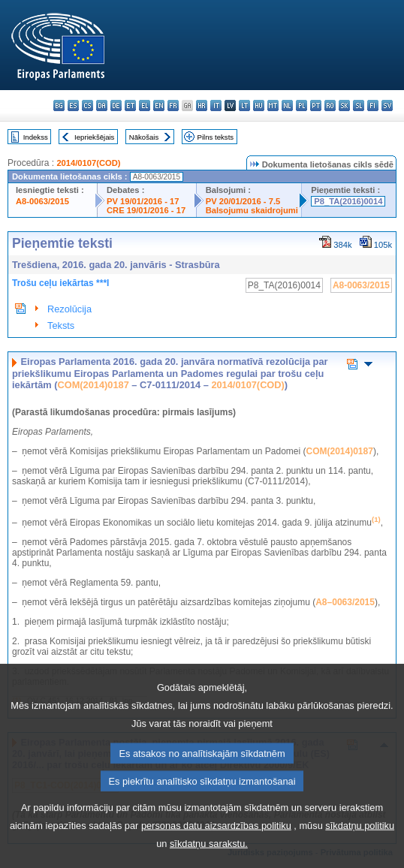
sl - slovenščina (359, 105)
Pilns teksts (216, 137)
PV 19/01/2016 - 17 (143, 201)
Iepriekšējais (94, 137)
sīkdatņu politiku (360, 850)
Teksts (61, 325)
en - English (159, 105)
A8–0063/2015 (345, 602)
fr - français (173, 105)
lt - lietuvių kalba (244, 105)
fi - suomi (373, 105)
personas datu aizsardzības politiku (216, 850)
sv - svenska (387, 105)
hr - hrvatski (202, 105)
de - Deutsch (116, 105)
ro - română (330, 105)
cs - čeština (87, 105)
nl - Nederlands (287, 105)
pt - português (316, 105)
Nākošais (144, 137)
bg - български (59, 105)
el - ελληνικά (145, 105)
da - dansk (102, 105)
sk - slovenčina (344, 105)
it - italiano (216, 105)
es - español (73, 105)
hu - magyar (259, 105)
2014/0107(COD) (88, 163)
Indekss (36, 137)
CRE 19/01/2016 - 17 (146, 210)
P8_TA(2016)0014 (348, 201)
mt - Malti (273, 105)
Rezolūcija (69, 309)
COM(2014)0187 (93, 385)
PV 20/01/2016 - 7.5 (243, 201)
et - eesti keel (130, 105)
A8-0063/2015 (42, 201)
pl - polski (301, 105)
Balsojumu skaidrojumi (252, 210)
